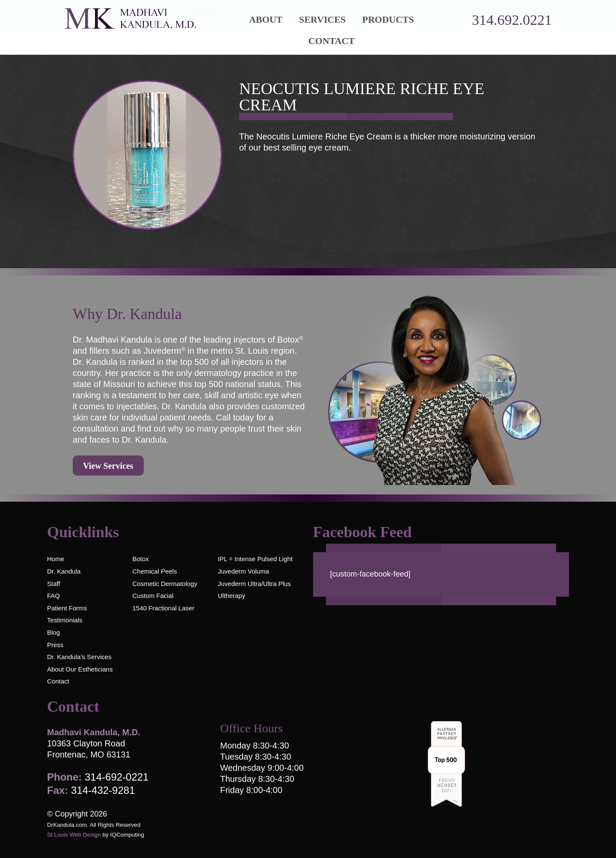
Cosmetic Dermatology (165, 584)
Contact (332, 41)
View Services (108, 466)
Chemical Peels (154, 571)
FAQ (53, 596)
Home (56, 559)
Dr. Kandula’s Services (79, 657)
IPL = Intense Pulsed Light (255, 559)
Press (55, 645)
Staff (54, 584)
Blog (53, 632)
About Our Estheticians (80, 669)
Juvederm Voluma (243, 571)
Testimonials (65, 620)
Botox (140, 559)
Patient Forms (67, 608)
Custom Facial (153, 596)
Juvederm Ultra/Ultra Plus (254, 584)
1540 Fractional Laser (163, 608)
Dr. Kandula (64, 571)
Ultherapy (231, 596)
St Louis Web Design (74, 835)
